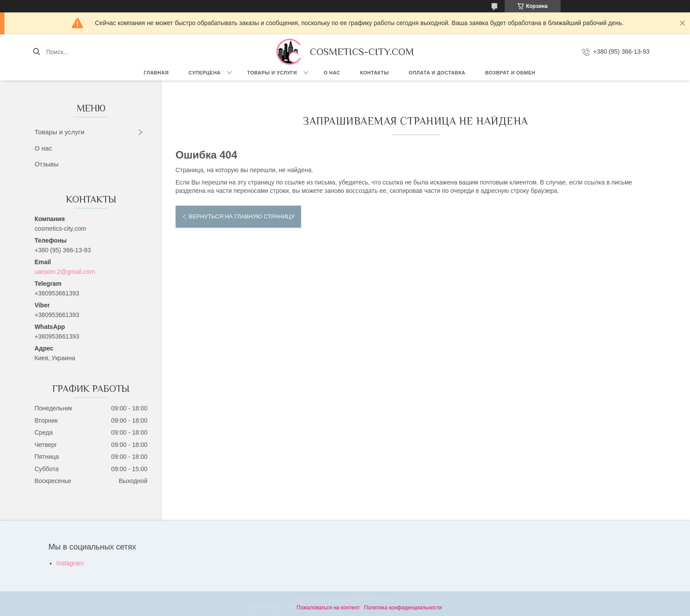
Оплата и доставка (437, 73)
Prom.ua (383, 600)
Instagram (70, 563)
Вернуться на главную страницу (242, 216)
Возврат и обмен (510, 73)
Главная (156, 73)
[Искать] (36, 52)
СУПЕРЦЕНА (204, 73)
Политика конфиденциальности (403, 608)
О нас (332, 73)
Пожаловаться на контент (328, 608)
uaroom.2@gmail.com (64, 272)
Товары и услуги (272, 73)
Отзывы (46, 164)
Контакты (374, 73)
